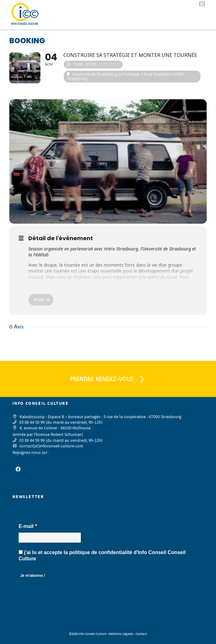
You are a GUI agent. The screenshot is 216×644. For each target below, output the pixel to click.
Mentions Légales (121, 634)
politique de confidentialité (101, 552)
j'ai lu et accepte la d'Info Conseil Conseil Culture (102, 555)
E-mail (28, 526)
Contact (141, 634)
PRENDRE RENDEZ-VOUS (108, 380)
